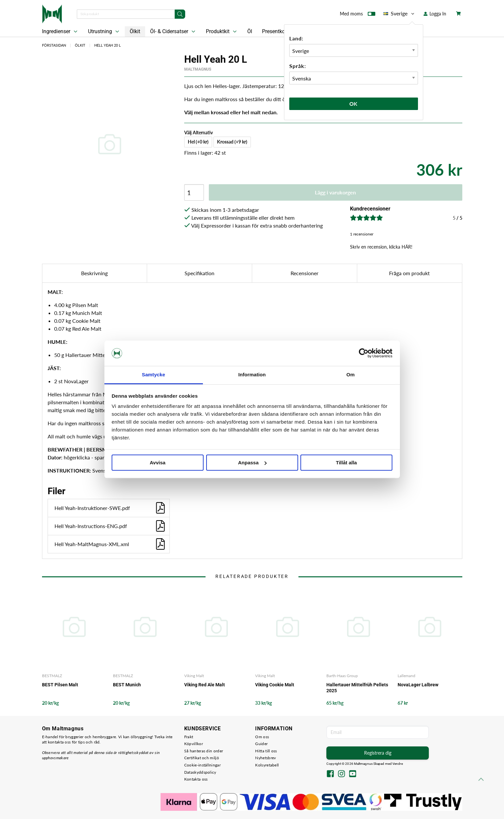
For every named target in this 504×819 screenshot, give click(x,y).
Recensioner (305, 273)
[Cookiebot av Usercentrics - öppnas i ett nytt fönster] (364, 353)
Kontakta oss (196, 779)
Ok (354, 104)
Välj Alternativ (198, 133)
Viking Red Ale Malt (205, 685)
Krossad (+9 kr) (232, 142)
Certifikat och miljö (202, 758)
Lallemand (406, 676)
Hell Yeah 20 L (108, 45)
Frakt (189, 737)
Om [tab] (351, 375)
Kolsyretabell (267, 765)
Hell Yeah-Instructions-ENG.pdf (110, 526)
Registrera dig (378, 753)
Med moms (358, 15)
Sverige (399, 13)
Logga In (435, 14)
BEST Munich (127, 685)
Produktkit (222, 32)
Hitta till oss (266, 751)
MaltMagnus (198, 69)
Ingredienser (60, 32)
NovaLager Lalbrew (418, 685)
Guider (261, 744)
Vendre (398, 764)
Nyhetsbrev (265, 758)
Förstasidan (54, 45)
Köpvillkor (194, 744)
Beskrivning (94, 273)
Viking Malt (194, 676)
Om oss (262, 737)
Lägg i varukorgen (335, 192)
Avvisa (158, 463)
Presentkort (275, 31)
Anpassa (252, 463)
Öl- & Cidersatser (173, 32)
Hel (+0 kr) (198, 142)
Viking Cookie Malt (275, 685)
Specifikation (199, 273)
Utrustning (104, 32)
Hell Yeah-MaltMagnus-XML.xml (110, 544)
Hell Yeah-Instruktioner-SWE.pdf (110, 508)
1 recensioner (362, 234)
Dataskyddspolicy (200, 772)
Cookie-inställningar (202, 765)
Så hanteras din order (204, 751)
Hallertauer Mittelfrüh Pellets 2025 (357, 688)
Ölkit (135, 31)
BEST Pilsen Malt (60, 685)
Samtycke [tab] (153, 375)
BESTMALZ (52, 676)
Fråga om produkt (409, 273)
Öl (250, 31)
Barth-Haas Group (342, 676)
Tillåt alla (346, 463)
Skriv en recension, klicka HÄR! (381, 247)
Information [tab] (252, 375)
